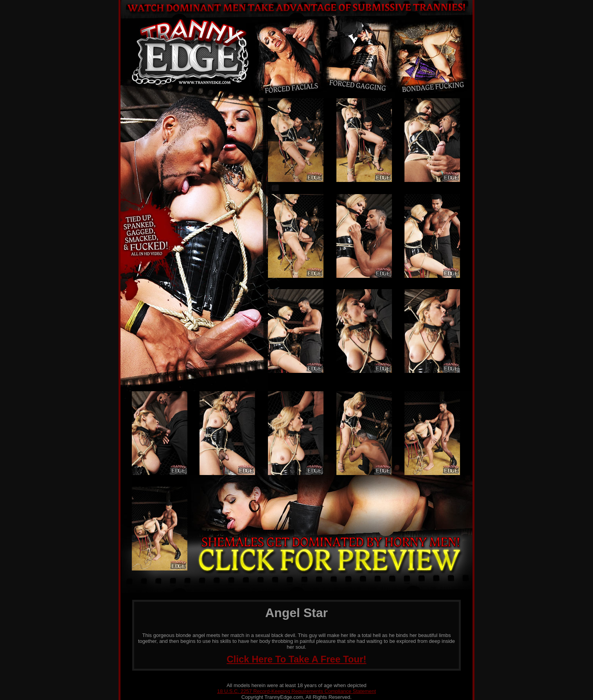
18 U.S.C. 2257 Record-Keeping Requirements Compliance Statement (296, 691)
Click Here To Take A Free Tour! (297, 659)
